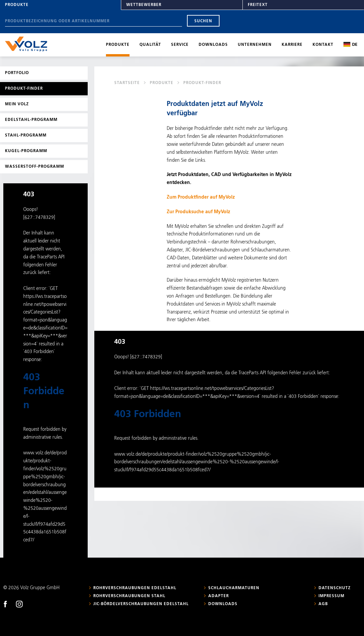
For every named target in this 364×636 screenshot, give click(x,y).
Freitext (258, 5)
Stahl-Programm (26, 136)
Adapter (219, 596)
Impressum (331, 596)
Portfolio (17, 73)
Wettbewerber (144, 5)
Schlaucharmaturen (234, 588)
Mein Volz (17, 104)
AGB (323, 604)
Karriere (292, 45)
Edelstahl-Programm (31, 120)
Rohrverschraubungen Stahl (129, 596)
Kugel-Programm (26, 151)
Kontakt (323, 45)
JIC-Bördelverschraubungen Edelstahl (141, 604)
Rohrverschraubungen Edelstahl (135, 588)
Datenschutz (335, 588)
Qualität (150, 45)
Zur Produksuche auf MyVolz (198, 212)
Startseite (127, 83)
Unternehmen (255, 45)
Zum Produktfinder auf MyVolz (201, 197)
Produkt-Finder (24, 89)
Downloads (213, 45)
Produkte (17, 5)
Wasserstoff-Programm (35, 167)
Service (180, 45)
